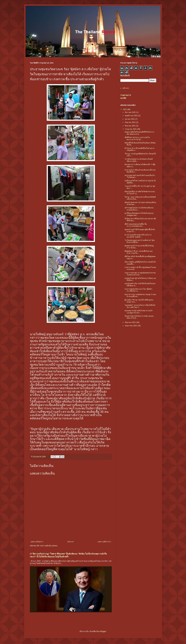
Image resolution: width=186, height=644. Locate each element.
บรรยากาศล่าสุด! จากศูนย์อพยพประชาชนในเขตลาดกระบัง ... (140, 274)
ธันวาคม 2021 (131, 112)
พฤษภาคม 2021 (131, 326)
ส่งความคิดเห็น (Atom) (49, 546)
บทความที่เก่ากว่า (104, 542)
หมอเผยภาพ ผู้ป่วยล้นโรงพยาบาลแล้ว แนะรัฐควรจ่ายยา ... (139, 312)
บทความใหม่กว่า (37, 542)
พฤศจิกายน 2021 (132, 116)
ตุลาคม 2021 (130, 119)
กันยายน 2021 (130, 122)
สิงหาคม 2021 (130, 126)
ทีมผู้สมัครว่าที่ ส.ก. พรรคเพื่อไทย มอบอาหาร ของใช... (139, 252)
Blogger (103, 631)
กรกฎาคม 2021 (131, 129)
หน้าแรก (71, 542)
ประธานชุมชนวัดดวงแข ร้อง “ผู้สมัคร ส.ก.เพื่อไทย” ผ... (138, 290)
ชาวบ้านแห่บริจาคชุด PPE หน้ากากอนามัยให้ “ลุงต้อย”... (138, 236)
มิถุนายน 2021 (131, 322)
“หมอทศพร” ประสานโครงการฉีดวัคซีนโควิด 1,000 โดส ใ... (140, 306)
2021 (125, 109)
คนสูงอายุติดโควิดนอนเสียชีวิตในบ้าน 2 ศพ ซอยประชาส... (139, 133)
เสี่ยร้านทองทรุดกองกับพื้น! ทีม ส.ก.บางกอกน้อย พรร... (136, 225)
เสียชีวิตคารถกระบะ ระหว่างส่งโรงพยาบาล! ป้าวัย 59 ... (137, 138)
